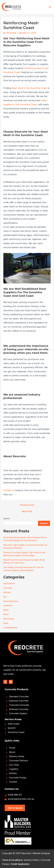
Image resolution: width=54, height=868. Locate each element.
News (6, 614)
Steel (6, 623)
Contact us (9, 490)
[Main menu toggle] (50, 7)
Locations (8, 606)
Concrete (8, 588)
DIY (5, 597)
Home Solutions (11, 601)
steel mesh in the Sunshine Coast (29, 88)
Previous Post (27, 505)
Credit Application (20, 864)
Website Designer (41, 853)
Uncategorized (10, 628)
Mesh (6, 610)
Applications (9, 583)
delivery (7, 592)
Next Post (27, 511)
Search (7, 519)
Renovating (9, 619)
